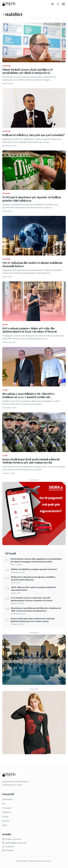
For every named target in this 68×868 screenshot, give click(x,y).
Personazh (7, 808)
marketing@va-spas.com (14, 843)
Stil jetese (7, 812)
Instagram (8, 850)
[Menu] (63, 4)
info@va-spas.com (12, 839)
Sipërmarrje (7, 799)
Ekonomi (6, 821)
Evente (5, 817)
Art (4, 804)
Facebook (8, 847)
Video (5, 825)
